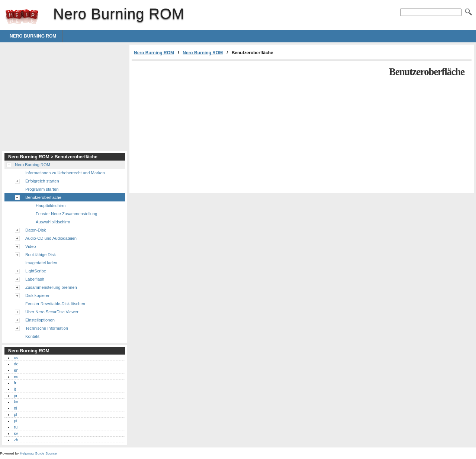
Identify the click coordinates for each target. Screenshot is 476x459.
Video (30, 246)
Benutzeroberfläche (43, 197)
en (16, 370)
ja (15, 395)
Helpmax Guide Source (38, 453)
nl (15, 408)
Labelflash (35, 279)
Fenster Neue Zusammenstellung (66, 214)
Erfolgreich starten (42, 181)
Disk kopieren (38, 295)
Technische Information (47, 328)
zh (16, 440)
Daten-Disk (36, 230)
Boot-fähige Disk (41, 255)
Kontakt (32, 336)
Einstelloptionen (40, 320)
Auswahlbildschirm (53, 222)
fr (15, 383)
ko (16, 402)
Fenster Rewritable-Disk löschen (55, 304)
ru (16, 427)
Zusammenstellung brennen (51, 287)
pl (15, 414)
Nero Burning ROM (22, 17)
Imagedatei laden (41, 263)
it (15, 389)
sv (16, 433)
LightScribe (36, 271)
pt (15, 421)
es (16, 376)
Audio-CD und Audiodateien (51, 238)
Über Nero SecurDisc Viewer (52, 312)
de (16, 364)
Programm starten (42, 189)
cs (16, 358)
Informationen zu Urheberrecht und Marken (65, 173)
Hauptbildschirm (51, 206)
